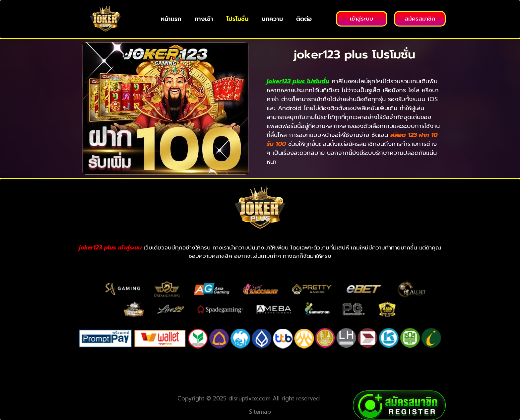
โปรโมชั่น (237, 19)
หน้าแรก (171, 19)
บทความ (272, 19)
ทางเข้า (204, 19)
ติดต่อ (304, 19)
